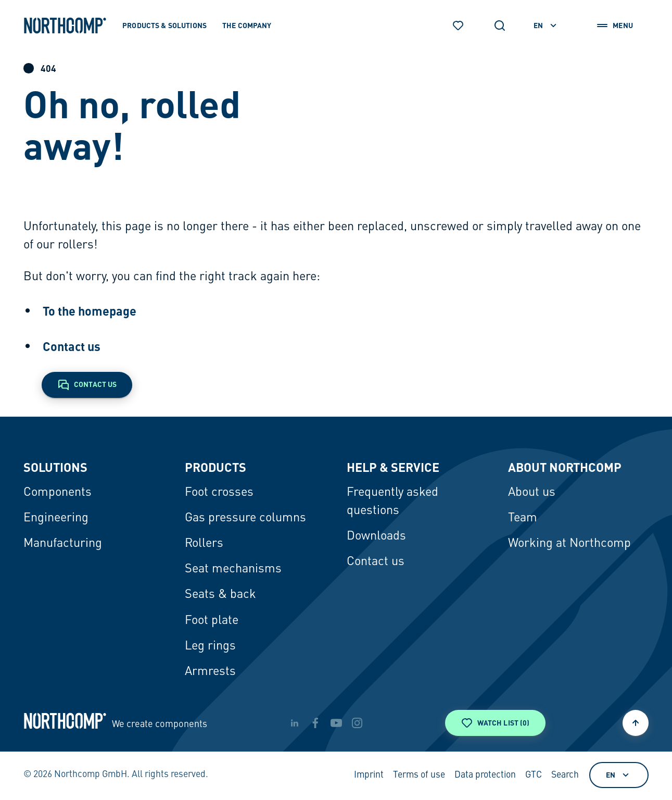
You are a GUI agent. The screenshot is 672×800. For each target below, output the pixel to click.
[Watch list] (458, 26)
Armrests (210, 672)
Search (565, 775)
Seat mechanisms (233, 569)
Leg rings (210, 646)
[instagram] (357, 723)
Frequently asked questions (392, 502)
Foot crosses (219, 493)
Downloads (376, 536)
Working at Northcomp (569, 544)
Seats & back (220, 595)
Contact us (72, 346)
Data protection (485, 775)
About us (532, 493)
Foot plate (212, 621)
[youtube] (336, 723)
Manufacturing (63, 544)
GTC (534, 775)
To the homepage (90, 311)
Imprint (369, 775)
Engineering (56, 518)
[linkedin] (295, 723)
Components (58, 493)
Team (523, 518)
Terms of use (419, 775)
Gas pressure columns (245, 518)
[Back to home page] (65, 26)
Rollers (204, 544)
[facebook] (315, 723)
